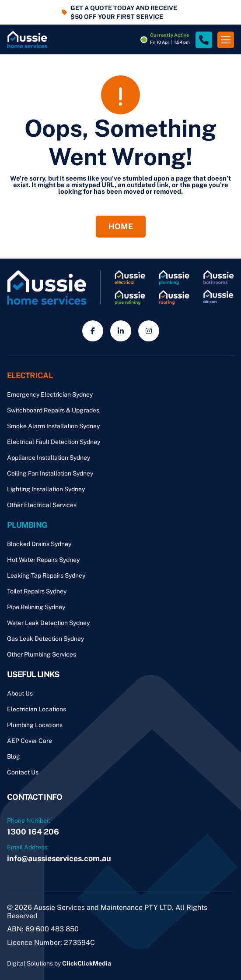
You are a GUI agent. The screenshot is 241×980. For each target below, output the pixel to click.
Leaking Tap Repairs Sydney (46, 575)
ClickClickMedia (87, 963)
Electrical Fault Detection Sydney (54, 442)
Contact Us (23, 772)
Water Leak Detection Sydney (48, 623)
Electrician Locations (37, 709)
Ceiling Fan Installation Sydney (50, 473)
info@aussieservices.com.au (59, 858)
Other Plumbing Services (42, 654)
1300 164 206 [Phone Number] (33, 832)
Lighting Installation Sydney (46, 489)
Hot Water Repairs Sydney (43, 560)
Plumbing (27, 525)
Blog (14, 756)
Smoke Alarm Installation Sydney (53, 426)
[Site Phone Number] (204, 40)
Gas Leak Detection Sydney (45, 639)
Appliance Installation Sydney (49, 458)
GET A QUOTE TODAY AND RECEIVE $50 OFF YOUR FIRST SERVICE (124, 12)
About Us (20, 693)
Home (121, 226)
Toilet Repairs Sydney (37, 591)
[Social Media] (93, 331)
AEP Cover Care (30, 741)
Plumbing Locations (35, 725)
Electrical (30, 375)
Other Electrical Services (42, 505)
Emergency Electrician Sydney (50, 394)
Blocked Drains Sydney (39, 544)
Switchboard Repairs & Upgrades (53, 410)
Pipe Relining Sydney (36, 607)
